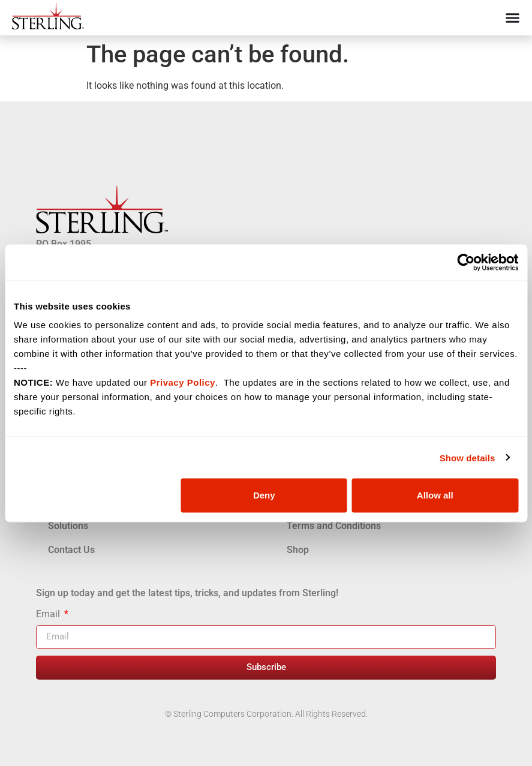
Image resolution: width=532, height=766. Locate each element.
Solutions (68, 526)
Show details (468, 457)
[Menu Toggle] (513, 18)
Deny (264, 495)
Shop (298, 550)
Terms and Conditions (334, 526)
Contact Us (71, 550)
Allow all (435, 495)
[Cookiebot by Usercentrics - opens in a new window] (466, 262)
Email (49, 615)
